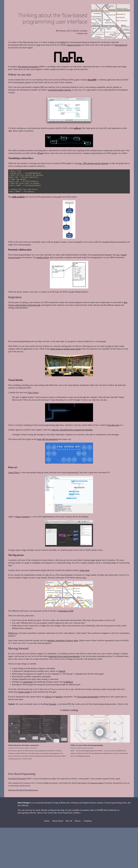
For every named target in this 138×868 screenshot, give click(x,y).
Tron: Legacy (33, 392)
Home (47, 821)
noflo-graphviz (18, 197)
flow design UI (121, 45)
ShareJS (62, 671)
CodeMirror (68, 682)
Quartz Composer (22, 517)
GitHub (76, 813)
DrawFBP (92, 80)
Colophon (88, 821)
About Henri (58, 821)
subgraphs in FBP (66, 611)
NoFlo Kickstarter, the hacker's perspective (23, 745)
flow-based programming (28, 67)
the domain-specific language (94, 163)
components (28, 682)
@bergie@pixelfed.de (27, 813)
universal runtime (97, 783)
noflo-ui (77, 128)
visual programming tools (115, 803)
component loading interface (60, 90)
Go (118, 255)
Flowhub (52, 704)
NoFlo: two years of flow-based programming (87, 745)
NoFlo (63, 42)
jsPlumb (40, 153)
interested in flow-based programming (64, 656)
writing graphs (24, 692)
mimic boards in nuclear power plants (65, 349)
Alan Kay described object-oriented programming (72, 430)
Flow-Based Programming (17, 779)
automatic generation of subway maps (63, 640)
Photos (78, 821)
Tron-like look (113, 425)
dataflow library (43, 257)
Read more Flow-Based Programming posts (23, 790)
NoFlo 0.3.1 (13, 633)
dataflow (59, 697)
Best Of (69, 821)
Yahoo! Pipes (14, 472)
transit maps (85, 570)
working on (75, 803)
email (38, 810)
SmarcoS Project (74, 45)
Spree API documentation (47, 439)
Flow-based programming (88, 697)
